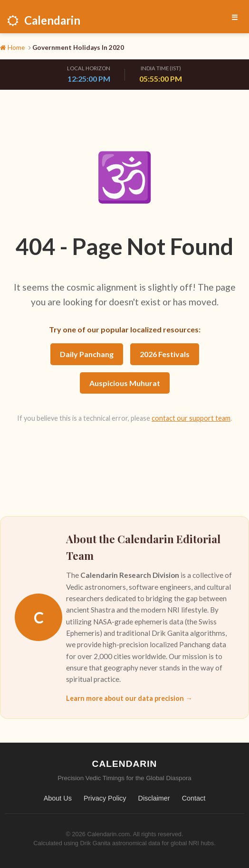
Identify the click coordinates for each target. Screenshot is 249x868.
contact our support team (191, 418)
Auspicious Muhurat (125, 383)
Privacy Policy (105, 798)
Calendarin (44, 20)
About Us (58, 798)
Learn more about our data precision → (129, 698)
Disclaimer (154, 798)
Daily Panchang (87, 354)
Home (12, 47)
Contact (194, 798)
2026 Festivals (165, 354)
